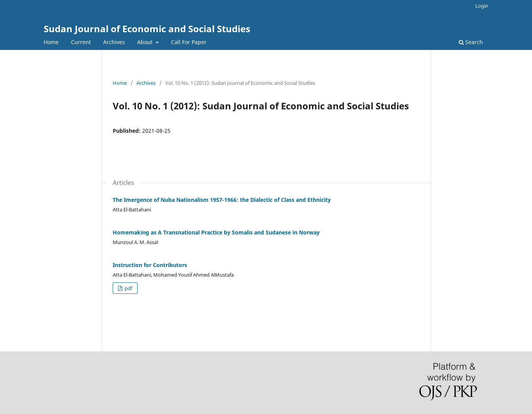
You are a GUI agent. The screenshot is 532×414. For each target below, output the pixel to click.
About (146, 42)
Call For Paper (189, 42)
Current (81, 42)
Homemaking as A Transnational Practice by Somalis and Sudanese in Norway (216, 232)
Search (471, 42)
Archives (114, 42)
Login (482, 6)
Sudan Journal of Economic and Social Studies (147, 29)
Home (51, 42)
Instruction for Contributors (150, 265)
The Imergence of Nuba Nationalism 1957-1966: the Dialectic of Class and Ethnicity (222, 200)
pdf (128, 288)
